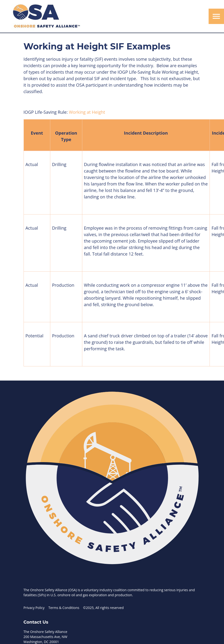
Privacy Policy (34, 608)
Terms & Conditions (64, 608)
